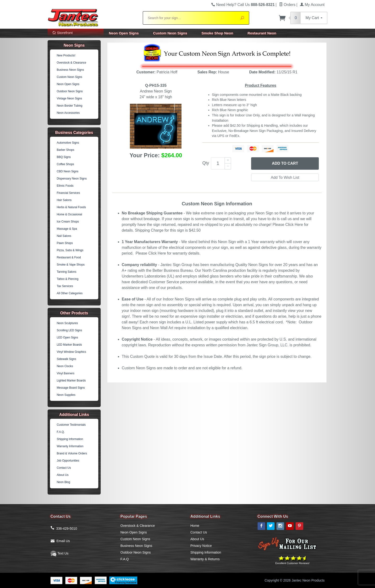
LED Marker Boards (69, 345)
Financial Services (68, 193)
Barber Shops (65, 150)
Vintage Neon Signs (69, 98)
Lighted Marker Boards (71, 381)
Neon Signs (74, 45)
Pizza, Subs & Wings (70, 250)
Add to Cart (285, 163)
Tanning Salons (66, 272)
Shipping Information (70, 439)
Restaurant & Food (69, 257)
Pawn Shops (65, 243)
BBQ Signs (64, 157)
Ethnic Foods (65, 186)
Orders (287, 5)
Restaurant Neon (262, 33)
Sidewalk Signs (66, 359)
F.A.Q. (61, 432)
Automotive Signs (68, 143)
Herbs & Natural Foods (71, 207)
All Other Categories (70, 293)
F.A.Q (125, 559)
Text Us (59, 553)
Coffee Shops (65, 164)
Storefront (63, 33)
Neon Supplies (66, 395)
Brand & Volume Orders (72, 453)
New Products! (66, 55)
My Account (312, 5)
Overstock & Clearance (71, 63)
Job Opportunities (68, 461)
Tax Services (65, 286)
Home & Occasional (69, 214)
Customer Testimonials (71, 425)
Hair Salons (64, 200)
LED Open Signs (67, 338)
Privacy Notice (201, 546)
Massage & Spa (67, 229)
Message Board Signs (71, 388)
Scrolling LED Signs (69, 330)
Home (195, 526)
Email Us (63, 541)
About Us (63, 475)
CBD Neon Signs (68, 171)
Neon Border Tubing (69, 106)
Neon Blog (63, 482)
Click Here (294, 225)
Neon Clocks (65, 366)
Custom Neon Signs (170, 33)
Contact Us (64, 468)
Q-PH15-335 (156, 85)
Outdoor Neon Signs (70, 91)
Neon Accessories (68, 113)
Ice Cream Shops (68, 222)
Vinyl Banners (66, 373)
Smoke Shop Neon (218, 33)
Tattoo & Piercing (68, 279)
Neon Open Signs (124, 33)
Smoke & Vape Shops (71, 265)
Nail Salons (64, 236)
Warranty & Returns (205, 559)
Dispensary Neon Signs (72, 179)
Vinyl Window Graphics (71, 352)
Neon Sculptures (67, 323)
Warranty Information (70, 446)
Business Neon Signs (70, 70)
